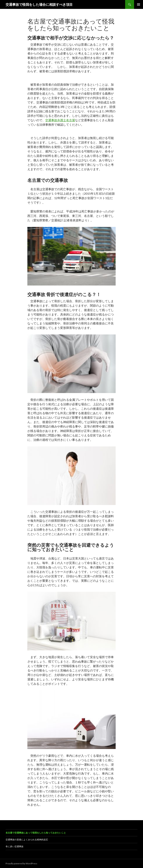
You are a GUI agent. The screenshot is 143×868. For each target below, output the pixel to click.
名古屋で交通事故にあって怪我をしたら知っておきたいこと (36, 833)
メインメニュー (139, 4)
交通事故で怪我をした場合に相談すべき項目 (39, 4)
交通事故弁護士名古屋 (60, 120)
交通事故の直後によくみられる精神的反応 (27, 840)
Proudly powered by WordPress (21, 863)
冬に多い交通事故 (15, 846)
